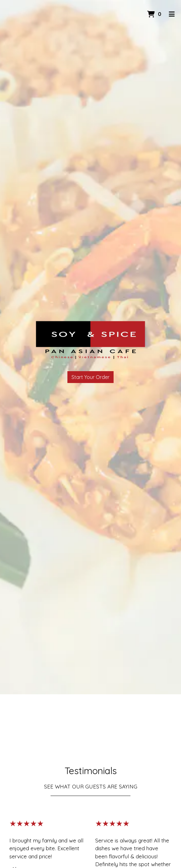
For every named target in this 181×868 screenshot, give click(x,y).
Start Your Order (90, 377)
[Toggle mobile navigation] (172, 14)
